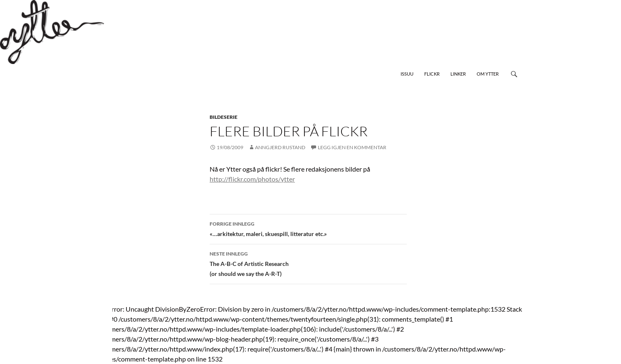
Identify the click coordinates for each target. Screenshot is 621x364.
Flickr (432, 74)
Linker (458, 74)
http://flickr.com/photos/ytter (252, 179)
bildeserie (224, 117)
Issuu (407, 74)
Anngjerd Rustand (280, 147)
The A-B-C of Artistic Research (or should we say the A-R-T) (308, 263)
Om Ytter (488, 74)
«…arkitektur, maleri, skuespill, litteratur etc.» (308, 228)
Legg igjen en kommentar (352, 147)
